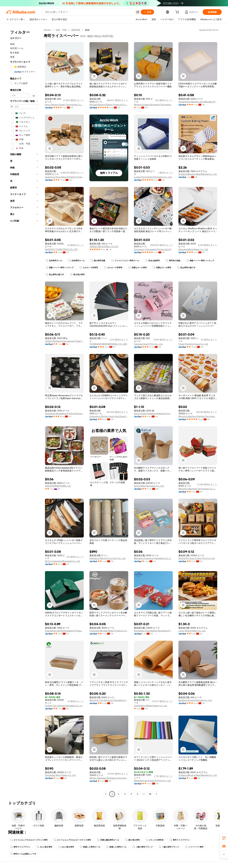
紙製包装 (76, 30)
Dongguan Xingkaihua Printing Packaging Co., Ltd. (64, 413)
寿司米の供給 (173, 261)
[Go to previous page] (106, 794)
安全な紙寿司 (152, 261)
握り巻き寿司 (133, 840)
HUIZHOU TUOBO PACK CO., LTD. (61, 249)
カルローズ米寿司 (89, 268)
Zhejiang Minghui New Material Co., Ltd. (198, 174)
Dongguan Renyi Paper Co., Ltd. (60, 775)
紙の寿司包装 (98, 261)
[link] (224, 838)
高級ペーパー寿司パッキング (200, 261)
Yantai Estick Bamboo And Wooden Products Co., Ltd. (198, 102)
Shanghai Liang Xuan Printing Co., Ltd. (152, 781)
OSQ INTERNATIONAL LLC (58, 486)
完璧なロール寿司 (138, 268)
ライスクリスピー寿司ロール (125, 261)
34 (150, 794)
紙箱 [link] (87, 30)
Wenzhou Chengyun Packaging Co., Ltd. (153, 558)
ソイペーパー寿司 (194, 847)
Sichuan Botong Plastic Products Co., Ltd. (109, 105)
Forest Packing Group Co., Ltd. (193, 344)
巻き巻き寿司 (77, 275)
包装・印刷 (61, 30)
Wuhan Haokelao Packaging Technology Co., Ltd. (109, 778)
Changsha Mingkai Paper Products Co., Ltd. (109, 631)
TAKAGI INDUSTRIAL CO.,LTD (104, 247)
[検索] (147, 12)
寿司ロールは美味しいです (23, 854)
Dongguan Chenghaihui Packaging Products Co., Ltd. (153, 631)
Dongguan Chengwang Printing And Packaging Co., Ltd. (153, 249)
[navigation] (24, 412)
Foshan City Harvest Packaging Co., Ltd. (64, 706)
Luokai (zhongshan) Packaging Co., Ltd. (153, 177)
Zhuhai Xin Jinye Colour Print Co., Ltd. (197, 558)
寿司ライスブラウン (180, 840)
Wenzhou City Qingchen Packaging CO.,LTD (109, 700)
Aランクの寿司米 (155, 840)
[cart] (178, 13)
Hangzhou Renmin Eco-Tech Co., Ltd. (108, 558)
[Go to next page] (156, 794)
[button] (138, 12)
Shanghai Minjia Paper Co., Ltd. (193, 249)
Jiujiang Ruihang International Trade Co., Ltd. (64, 341)
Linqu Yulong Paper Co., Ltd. (192, 631)
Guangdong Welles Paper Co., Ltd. (151, 706)
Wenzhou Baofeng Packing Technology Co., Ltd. (198, 416)
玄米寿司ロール (54, 261)
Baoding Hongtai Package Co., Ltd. (195, 700)
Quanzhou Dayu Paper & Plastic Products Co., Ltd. (64, 177)
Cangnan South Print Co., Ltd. (148, 344)
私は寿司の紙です (186, 268)
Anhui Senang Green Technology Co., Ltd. (64, 105)
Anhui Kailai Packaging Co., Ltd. (149, 486)
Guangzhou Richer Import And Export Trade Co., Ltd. (109, 416)
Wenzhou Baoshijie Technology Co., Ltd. (198, 489)
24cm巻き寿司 (44, 847)
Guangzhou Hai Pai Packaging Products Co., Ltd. (64, 631)
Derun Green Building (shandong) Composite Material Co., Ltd (153, 413)
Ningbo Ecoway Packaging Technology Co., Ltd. (153, 105)
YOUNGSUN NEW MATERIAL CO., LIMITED (109, 344)
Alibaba (47, 30)
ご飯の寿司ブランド (143, 847)
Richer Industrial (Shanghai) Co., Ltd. (63, 561)
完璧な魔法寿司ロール (108, 840)
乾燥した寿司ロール (90, 847)
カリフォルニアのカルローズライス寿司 (29, 840)
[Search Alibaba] (89, 12)
